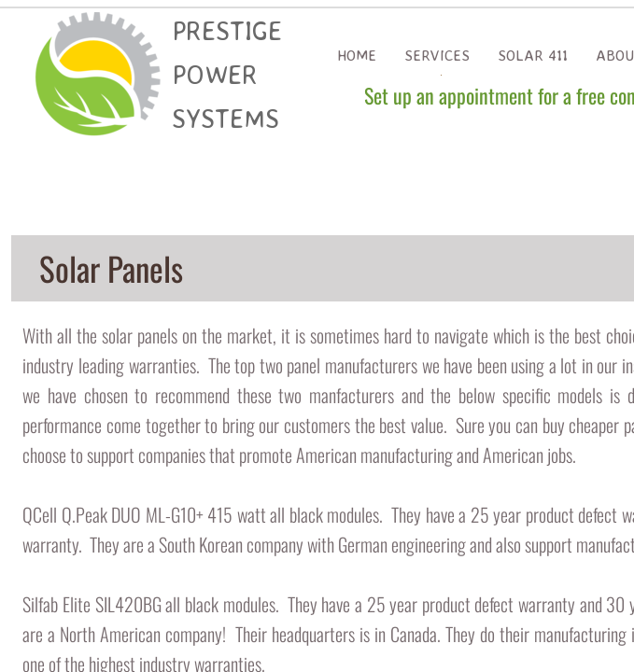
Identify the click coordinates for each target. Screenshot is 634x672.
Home (357, 55)
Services (437, 55)
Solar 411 (533, 55)
